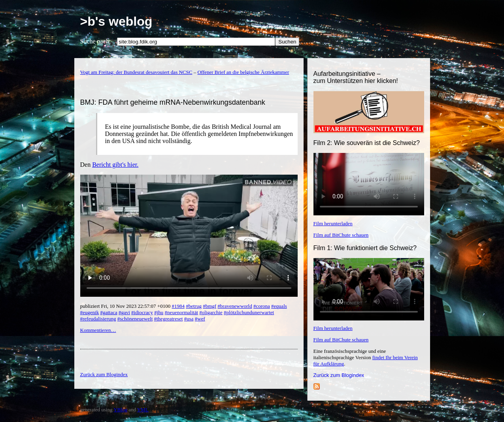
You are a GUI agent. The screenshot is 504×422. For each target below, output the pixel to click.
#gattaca (109, 312)
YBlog (120, 410)
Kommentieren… (98, 330)
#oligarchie (211, 312)
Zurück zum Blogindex (339, 375)
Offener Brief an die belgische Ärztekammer (243, 72)
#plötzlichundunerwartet (249, 312)
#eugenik (90, 312)
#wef (200, 319)
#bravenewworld (235, 306)
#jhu (159, 312)
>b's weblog (116, 21)
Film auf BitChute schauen (341, 235)
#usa (189, 319)
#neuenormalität (181, 312)
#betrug (194, 306)
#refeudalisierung (98, 319)
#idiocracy (142, 312)
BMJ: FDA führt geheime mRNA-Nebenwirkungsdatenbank (173, 102)
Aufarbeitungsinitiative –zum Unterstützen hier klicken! (356, 77)
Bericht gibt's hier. (115, 165)
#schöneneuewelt (135, 319)
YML (143, 410)
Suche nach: (96, 41)
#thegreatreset (169, 319)
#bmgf (210, 306)
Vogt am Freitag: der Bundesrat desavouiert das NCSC (136, 72)
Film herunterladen (333, 223)
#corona (262, 306)
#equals (279, 306)
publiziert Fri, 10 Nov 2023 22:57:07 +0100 (126, 306)
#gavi (124, 312)
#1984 (178, 306)
